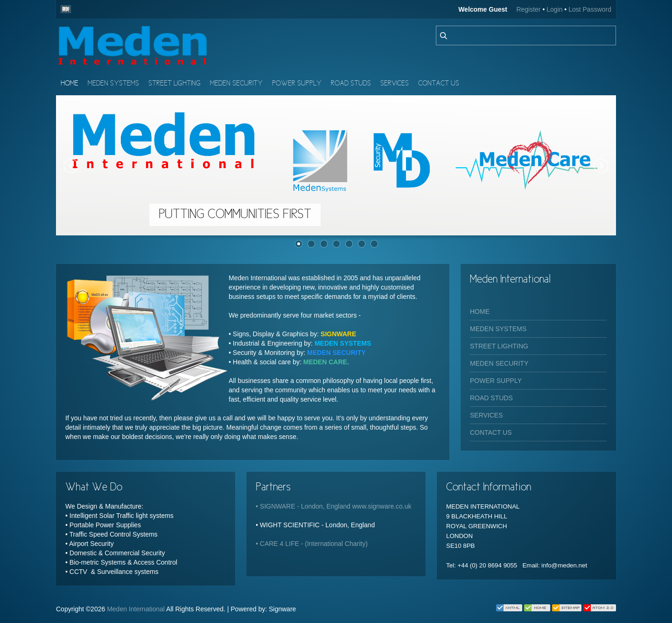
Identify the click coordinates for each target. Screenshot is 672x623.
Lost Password (590, 9)
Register (528, 9)
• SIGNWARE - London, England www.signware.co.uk (334, 506)
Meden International (136, 609)
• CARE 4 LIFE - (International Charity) (312, 544)
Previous (71, 166)
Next (601, 166)
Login (554, 9)
